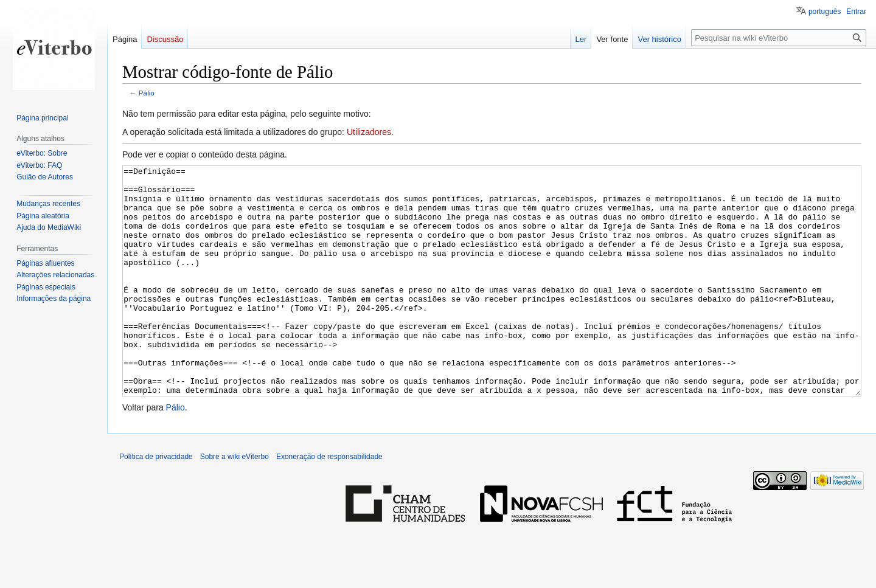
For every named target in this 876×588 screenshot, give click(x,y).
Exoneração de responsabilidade (329, 502)
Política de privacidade (156, 502)
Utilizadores (369, 132)
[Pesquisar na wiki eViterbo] (779, 38)
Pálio (147, 93)
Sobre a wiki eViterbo (235, 502)
